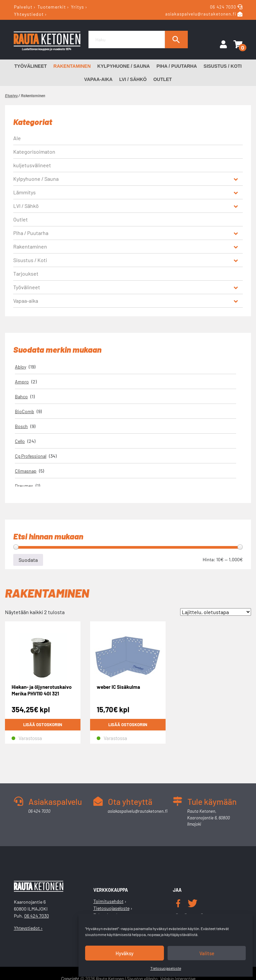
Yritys (77, 7)
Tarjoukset (26, 274)
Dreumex (24, 486)
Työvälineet (30, 66)
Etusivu (11, 96)
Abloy (21, 367)
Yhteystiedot (29, 14)
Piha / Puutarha (177, 66)
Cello (20, 441)
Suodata (28, 560)
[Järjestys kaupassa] (216, 612)
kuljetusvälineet (32, 165)
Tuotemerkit (52, 7)
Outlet (163, 79)
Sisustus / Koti (223, 66)
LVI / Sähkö (133, 79)
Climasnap (26, 471)
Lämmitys (25, 192)
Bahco (21, 396)
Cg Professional (31, 456)
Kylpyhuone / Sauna (124, 66)
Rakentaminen (72, 66)
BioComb (25, 411)
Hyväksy (125, 953)
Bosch (21, 426)
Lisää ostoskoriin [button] (43, 725)
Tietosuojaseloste (166, 968)
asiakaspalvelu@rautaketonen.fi (201, 14)
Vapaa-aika (98, 79)
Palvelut (23, 7)
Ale (17, 138)
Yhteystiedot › (28, 928)
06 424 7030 (224, 7)
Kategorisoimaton (34, 152)
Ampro (22, 382)
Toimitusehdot (108, 901)
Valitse (207, 953)
